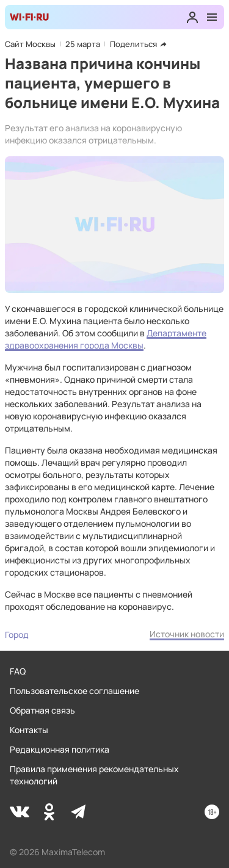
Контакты (29, 730)
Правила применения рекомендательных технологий (94, 775)
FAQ (18, 671)
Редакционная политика (60, 749)
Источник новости (187, 634)
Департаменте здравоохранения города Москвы (106, 339)
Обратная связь (42, 710)
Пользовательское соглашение (75, 691)
